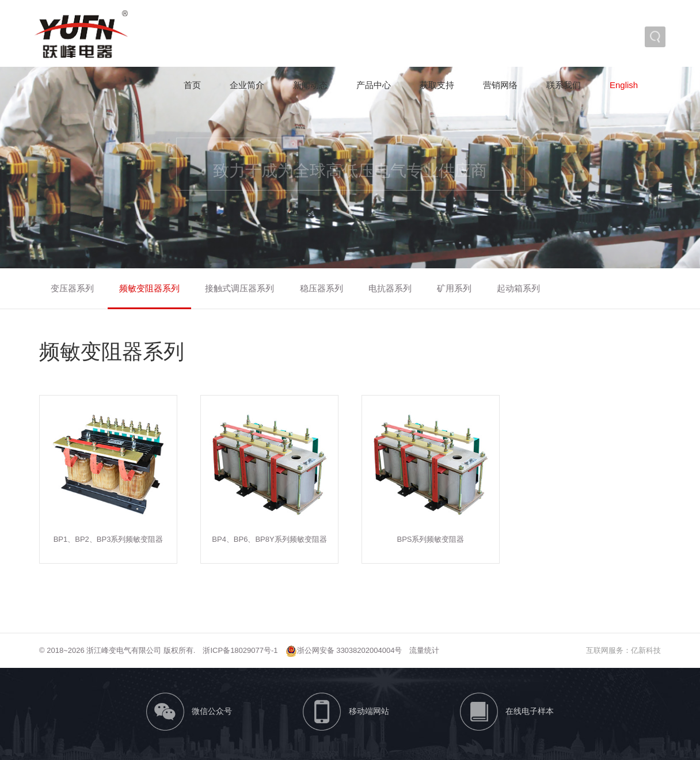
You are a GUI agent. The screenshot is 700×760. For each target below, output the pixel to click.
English (624, 85)
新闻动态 (310, 85)
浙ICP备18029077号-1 (240, 650)
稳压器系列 (322, 288)
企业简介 (247, 85)
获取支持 (437, 85)
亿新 (638, 650)
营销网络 (500, 85)
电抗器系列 (390, 288)
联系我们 (564, 85)
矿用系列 (454, 288)
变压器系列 (72, 288)
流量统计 (424, 650)
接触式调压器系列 (239, 288)
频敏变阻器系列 (149, 288)
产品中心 (374, 85)
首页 (192, 85)
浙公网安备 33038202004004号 (344, 650)
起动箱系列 (518, 288)
